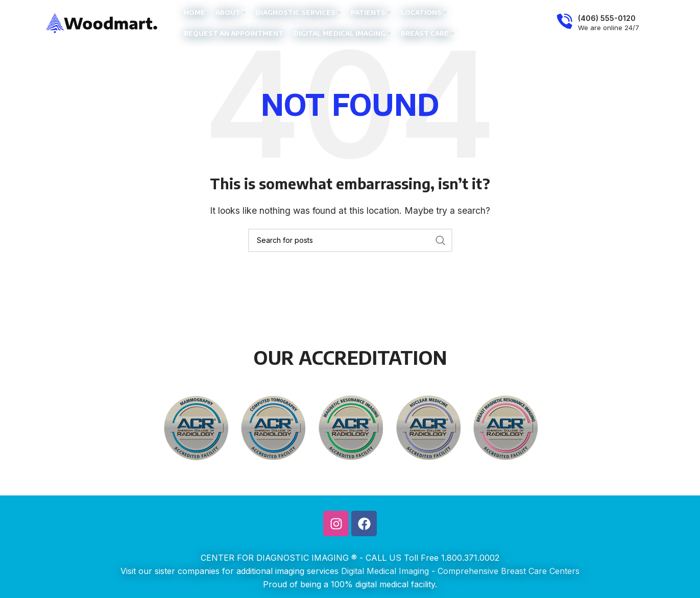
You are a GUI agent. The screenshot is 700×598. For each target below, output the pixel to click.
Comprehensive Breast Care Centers (509, 571)
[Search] (350, 240)
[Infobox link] (598, 23)
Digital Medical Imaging (385, 571)
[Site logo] (102, 22)
